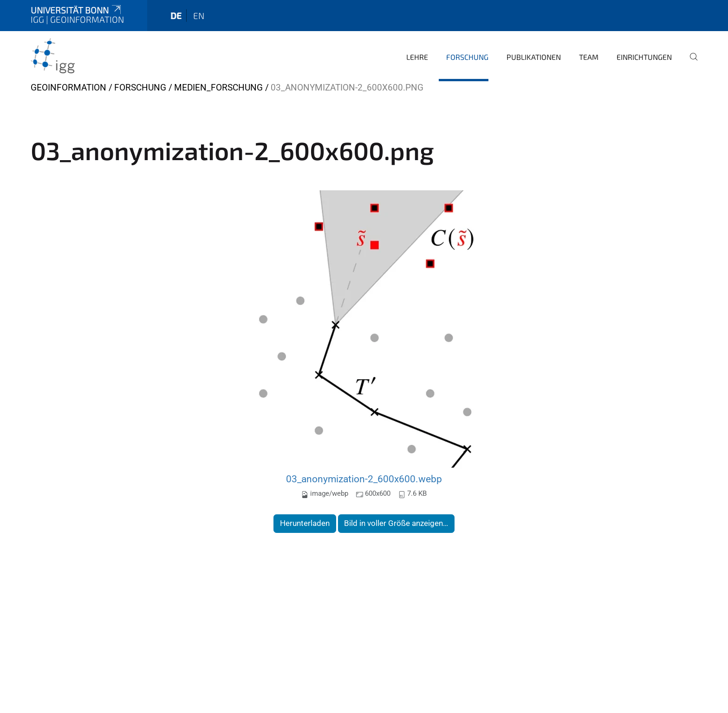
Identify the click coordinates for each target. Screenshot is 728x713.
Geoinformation (68, 88)
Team (589, 57)
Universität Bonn (77, 10)
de (176, 16)
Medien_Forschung (218, 88)
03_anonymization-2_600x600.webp (364, 479)
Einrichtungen (644, 57)
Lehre (417, 57)
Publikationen (534, 57)
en (199, 16)
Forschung (467, 57)
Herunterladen (305, 523)
